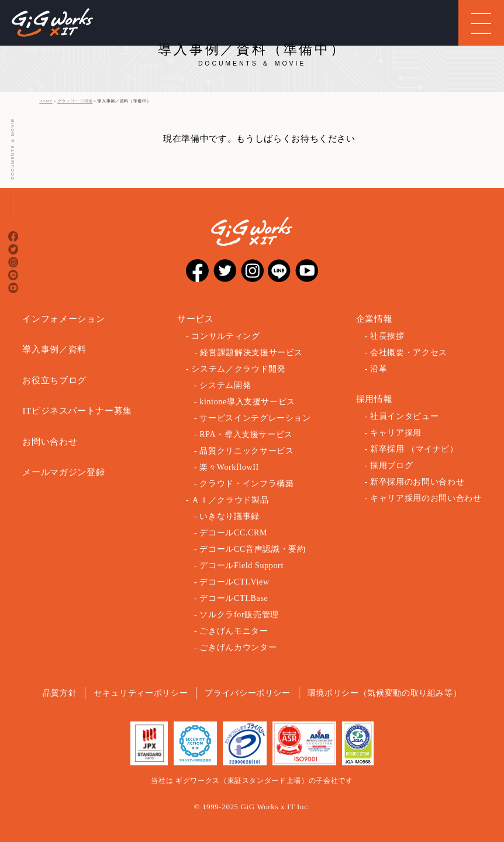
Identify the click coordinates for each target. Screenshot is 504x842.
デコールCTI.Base (234, 598)
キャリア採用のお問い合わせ (426, 498)
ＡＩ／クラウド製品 (230, 500)
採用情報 (374, 399)
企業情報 (374, 319)
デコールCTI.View (234, 582)
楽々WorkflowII (229, 467)
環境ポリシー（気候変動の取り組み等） (385, 693)
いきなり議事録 (229, 516)
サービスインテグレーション (255, 418)
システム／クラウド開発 (238, 369)
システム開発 (225, 385)
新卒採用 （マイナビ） (414, 449)
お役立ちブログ (54, 380)
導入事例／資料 (54, 349)
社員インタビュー (404, 416)
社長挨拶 (387, 336)
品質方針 (60, 693)
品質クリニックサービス (246, 451)
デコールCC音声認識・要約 (252, 549)
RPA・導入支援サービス (246, 434)
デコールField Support (241, 566)
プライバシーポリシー (247, 693)
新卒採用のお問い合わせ (417, 482)
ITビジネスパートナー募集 (77, 411)
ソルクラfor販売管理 (239, 615)
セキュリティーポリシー (141, 693)
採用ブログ (391, 465)
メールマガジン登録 (63, 472)
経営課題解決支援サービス (251, 353)
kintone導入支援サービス (247, 402)
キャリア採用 (396, 433)
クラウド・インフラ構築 (246, 484)
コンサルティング (225, 336)
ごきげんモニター (234, 631)
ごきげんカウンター (238, 647)
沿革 (379, 369)
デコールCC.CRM (233, 533)
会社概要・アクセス (409, 353)
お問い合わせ (50, 442)
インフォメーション (63, 319)
